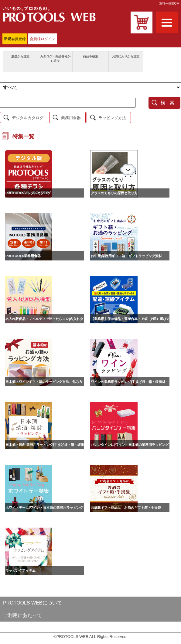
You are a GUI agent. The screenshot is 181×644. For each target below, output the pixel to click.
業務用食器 (71, 118)
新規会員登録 (15, 39)
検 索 (167, 103)
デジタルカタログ (28, 118)
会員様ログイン (43, 39)
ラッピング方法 (112, 118)
